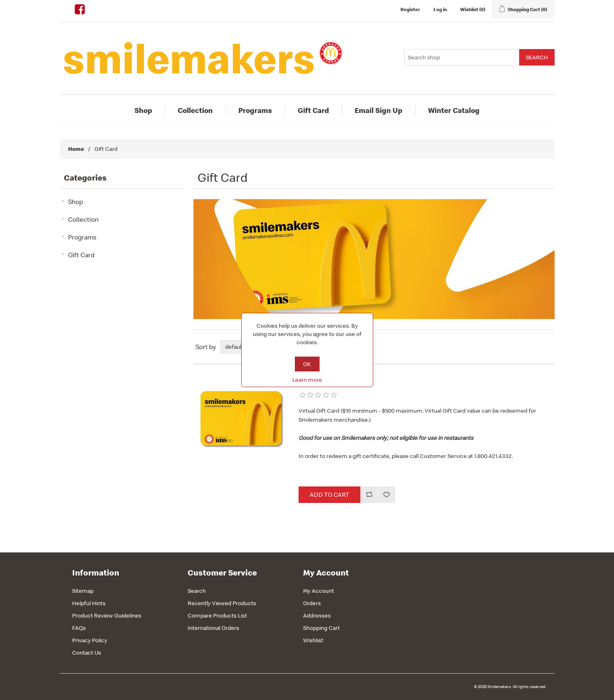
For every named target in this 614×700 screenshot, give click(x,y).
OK (307, 364)
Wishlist (313, 640)
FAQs (79, 628)
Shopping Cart (321, 628)
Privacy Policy (90, 640)
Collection (195, 110)
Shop (143, 110)
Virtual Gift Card (327, 381)
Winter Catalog (454, 110)
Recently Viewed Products (222, 603)
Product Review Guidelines (107, 615)
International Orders (213, 628)
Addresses (317, 615)
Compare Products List (217, 615)
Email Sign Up (379, 110)
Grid (533, 347)
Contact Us (87, 653)
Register (410, 9)
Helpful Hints (89, 603)
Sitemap (83, 591)
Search (197, 591)
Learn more (307, 380)
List (548, 347)
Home (76, 149)
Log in (440, 9)
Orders (312, 603)
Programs (255, 110)
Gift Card (313, 110)
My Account (319, 591)
